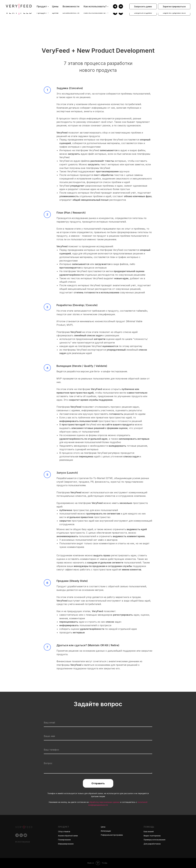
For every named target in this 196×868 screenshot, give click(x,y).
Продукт (42, 13)
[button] (143, 13)
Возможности (71, 13)
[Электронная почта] (25, 835)
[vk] (121, 13)
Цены (55, 13)
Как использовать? (95, 13)
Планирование (64, 840)
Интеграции (106, 831)
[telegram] (115, 13)
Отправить (98, 783)
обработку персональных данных (104, 802)
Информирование (66, 844)
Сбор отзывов (64, 832)
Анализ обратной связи (68, 836)
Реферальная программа (112, 835)
